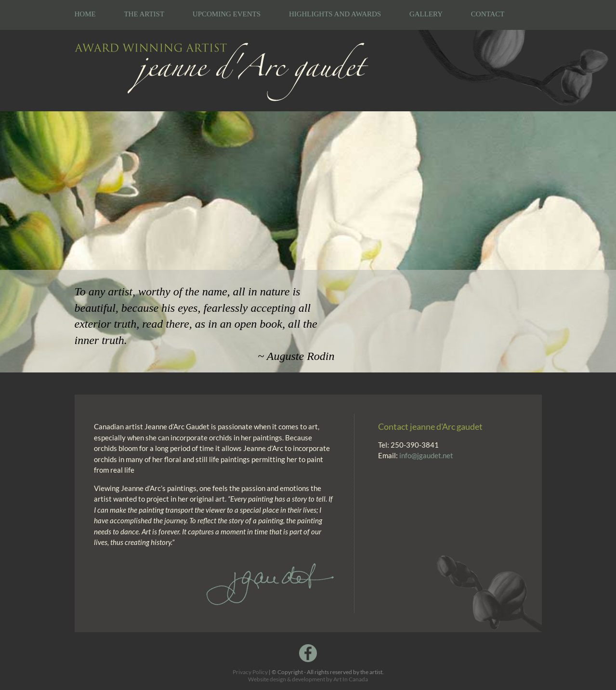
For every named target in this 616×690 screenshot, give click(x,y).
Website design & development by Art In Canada (308, 679)
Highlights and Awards (335, 14)
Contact (488, 14)
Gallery (426, 14)
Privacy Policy (250, 672)
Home (85, 14)
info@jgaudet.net (426, 455)
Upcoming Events (227, 14)
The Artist (144, 14)
